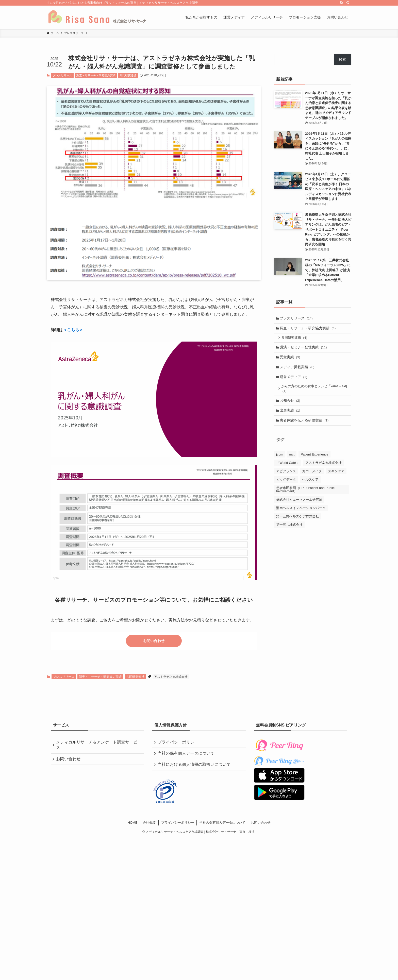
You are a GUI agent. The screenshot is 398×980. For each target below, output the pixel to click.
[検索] (348, 3)
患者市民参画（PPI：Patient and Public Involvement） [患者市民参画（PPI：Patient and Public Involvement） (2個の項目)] (305, 496)
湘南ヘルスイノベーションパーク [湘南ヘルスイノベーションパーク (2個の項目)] (301, 515)
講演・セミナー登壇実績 (304, 349)
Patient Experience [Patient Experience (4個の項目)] (314, 461)
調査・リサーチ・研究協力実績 (96, 75)
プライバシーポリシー (179, 743)
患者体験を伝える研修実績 (305, 427)
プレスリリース (62, 75)
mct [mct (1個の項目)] (292, 461)
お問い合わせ (154, 641)
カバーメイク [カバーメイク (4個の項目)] (312, 478)
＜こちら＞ (73, 330)
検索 (342, 59)
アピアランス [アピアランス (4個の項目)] (286, 478)
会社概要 (149, 825)
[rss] (341, 3)
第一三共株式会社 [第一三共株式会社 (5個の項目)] (289, 531)
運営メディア (294, 381)
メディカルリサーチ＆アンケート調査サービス (97, 745)
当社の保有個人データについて (187, 755)
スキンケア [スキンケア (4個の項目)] (336, 478)
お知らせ (291, 406)
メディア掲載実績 (298, 370)
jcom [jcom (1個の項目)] (280, 461)
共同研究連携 (128, 75)
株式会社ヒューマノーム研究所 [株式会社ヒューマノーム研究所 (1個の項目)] (299, 506)
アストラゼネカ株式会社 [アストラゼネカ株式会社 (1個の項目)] (324, 470)
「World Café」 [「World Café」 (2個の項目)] (288, 470)
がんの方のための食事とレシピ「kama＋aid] (315, 393)
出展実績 (291, 416)
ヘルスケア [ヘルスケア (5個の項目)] (310, 486)
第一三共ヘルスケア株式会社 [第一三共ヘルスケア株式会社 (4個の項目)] (298, 523)
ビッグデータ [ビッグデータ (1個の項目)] (286, 486)
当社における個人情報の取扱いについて (195, 766)
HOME (133, 825)
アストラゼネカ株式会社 (171, 677)
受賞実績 (291, 360)
